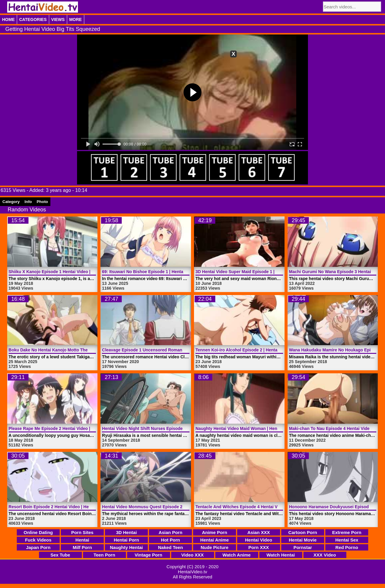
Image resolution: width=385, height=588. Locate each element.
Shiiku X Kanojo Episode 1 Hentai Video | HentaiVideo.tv (65, 272)
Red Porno (347, 547)
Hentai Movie (303, 540)
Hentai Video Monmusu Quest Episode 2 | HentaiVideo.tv (158, 507)
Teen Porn (104, 555)
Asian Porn (170, 532)
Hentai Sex (347, 540)
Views (58, 19)
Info (28, 202)
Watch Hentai (281, 555)
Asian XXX (259, 532)
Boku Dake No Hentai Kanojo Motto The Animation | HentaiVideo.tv (75, 350)
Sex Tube (60, 555)
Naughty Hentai (126, 547)
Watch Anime (237, 555)
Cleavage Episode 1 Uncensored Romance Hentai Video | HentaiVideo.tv (174, 350)
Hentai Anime (215, 540)
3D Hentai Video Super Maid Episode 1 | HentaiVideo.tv (250, 272)
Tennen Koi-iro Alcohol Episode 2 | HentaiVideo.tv (245, 350)
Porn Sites (82, 532)
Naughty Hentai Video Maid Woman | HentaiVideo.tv (247, 428)
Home (8, 19)
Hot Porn (170, 540)
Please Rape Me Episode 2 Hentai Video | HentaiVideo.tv (65, 428)
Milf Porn (82, 547)
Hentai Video (259, 540)
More (76, 19)
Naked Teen (170, 547)
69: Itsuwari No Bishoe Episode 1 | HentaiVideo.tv (151, 272)
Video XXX (193, 555)
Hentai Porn (126, 540)
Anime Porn (214, 532)
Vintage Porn (148, 555)
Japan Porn (38, 547)
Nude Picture (215, 547)
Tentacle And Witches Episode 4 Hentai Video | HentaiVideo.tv (257, 507)
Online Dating (38, 532)
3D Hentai (126, 532)
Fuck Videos (38, 540)
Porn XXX (258, 547)
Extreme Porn (347, 532)
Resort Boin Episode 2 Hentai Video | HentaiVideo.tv (61, 507)
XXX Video (325, 555)
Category (11, 202)
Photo (42, 202)
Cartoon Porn (303, 532)
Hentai (82, 540)
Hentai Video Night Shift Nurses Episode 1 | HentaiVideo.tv (160, 428)
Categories (33, 19)
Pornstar (303, 547)
